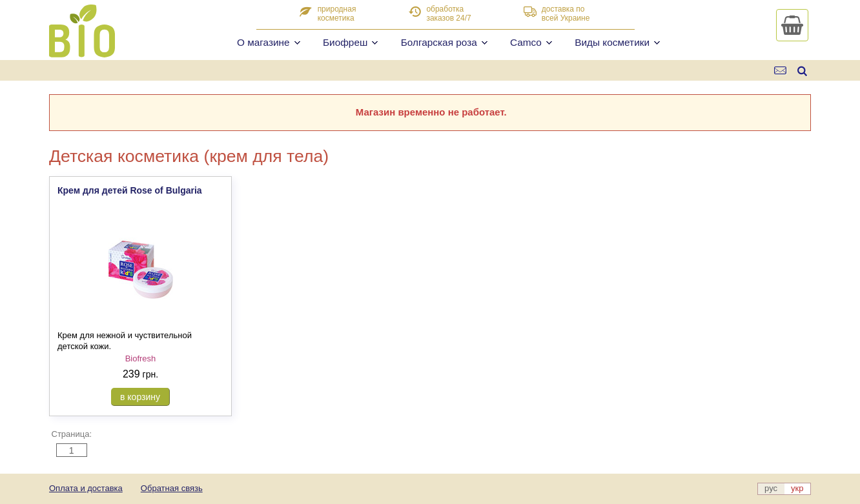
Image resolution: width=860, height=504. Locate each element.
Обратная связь (172, 488)
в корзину (140, 397)
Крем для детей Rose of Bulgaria (130, 190)
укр (797, 488)
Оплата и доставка (86, 488)
